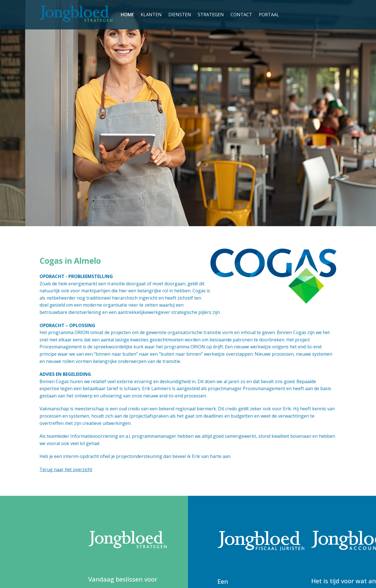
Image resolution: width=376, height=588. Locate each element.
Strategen (211, 15)
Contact (241, 15)
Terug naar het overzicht (66, 469)
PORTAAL (269, 15)
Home (127, 15)
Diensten (180, 15)
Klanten (151, 15)
